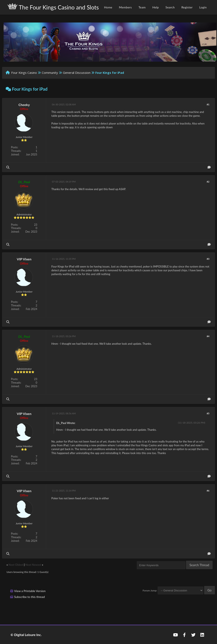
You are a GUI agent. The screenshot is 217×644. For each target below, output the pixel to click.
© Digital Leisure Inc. (26, 635)
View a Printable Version (30, 591)
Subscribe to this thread (29, 597)
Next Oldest (16, 565)
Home (108, 7)
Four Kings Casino (24, 73)
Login (203, 7)
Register (187, 7)
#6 (208, 491)
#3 (208, 259)
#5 (208, 413)
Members (125, 7)
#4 (208, 336)
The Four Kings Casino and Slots (53, 7)
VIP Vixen (24, 259)
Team (142, 7)
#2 (208, 182)
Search (170, 7)
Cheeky (24, 105)
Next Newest (33, 565)
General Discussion (77, 73)
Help (156, 7)
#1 (208, 104)
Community (50, 73)
